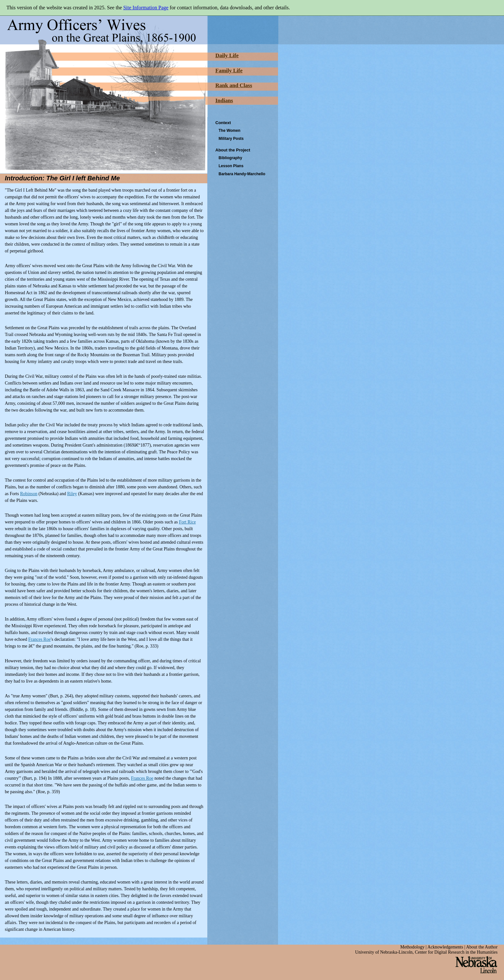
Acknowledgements (445, 947)
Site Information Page (146, 8)
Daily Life (227, 55)
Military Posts (231, 139)
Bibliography (230, 158)
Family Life (229, 71)
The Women (230, 131)
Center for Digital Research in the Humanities (456, 952)
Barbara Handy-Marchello (242, 174)
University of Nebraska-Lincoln (384, 952)
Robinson (29, 494)
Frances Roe (40, 639)
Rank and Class (234, 85)
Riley (72, 494)
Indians (224, 100)
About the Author (482, 947)
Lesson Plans (231, 166)
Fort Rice (188, 522)
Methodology (412, 947)
